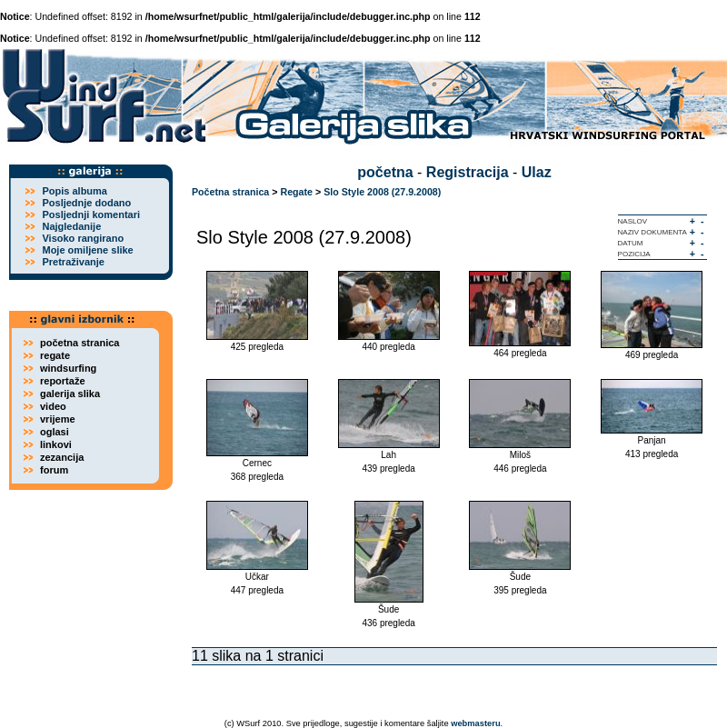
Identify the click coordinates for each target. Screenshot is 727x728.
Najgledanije (71, 226)
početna (385, 172)
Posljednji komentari (91, 214)
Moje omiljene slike (87, 250)
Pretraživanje (73, 262)
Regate (296, 192)
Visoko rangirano (83, 238)
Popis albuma (75, 191)
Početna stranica (230, 192)
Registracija (468, 172)
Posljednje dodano (86, 203)
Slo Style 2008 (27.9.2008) (382, 192)
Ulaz (537, 172)
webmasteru (475, 723)
